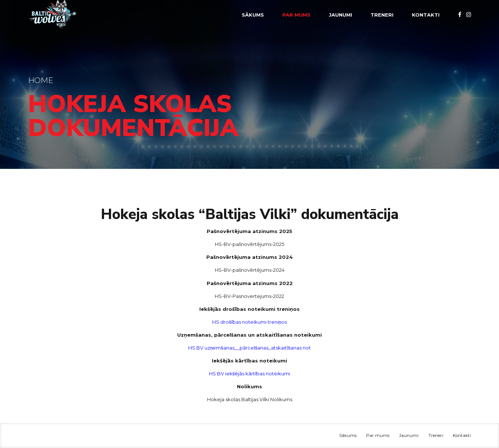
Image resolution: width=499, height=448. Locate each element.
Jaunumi (340, 15)
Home (41, 80)
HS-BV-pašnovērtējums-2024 (250, 270)
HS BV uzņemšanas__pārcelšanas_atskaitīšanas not (250, 348)
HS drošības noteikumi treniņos (250, 322)
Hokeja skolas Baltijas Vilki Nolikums (250, 399)
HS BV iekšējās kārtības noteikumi (250, 374)
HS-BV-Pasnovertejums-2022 (250, 296)
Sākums (253, 15)
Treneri (382, 15)
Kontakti (426, 15)
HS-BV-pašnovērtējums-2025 (250, 244)
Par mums (296, 15)
